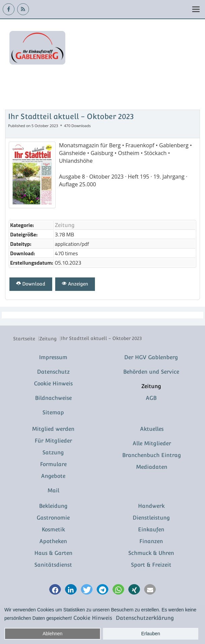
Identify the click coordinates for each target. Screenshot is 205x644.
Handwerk (151, 506)
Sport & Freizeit (151, 565)
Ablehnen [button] (52, 634)
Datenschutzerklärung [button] (145, 618)
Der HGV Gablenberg (151, 357)
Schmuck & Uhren (151, 553)
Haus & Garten (53, 553)
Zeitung (65, 225)
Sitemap (53, 412)
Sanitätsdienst (53, 565)
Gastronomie (53, 518)
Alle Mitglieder (152, 443)
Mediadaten (152, 467)
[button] (55, 590)
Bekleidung (53, 506)
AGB (151, 398)
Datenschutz (53, 372)
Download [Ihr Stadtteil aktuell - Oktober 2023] (31, 284)
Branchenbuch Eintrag (152, 455)
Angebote (53, 476)
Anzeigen (75, 284)
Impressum (53, 357)
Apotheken (53, 541)
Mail (53, 490)
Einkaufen (151, 529)
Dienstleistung (151, 518)
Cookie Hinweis (53, 384)
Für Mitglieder (53, 441)
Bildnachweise (53, 398)
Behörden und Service (151, 372)
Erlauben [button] (151, 634)
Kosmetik (53, 529)
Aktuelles (152, 429)
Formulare (53, 464)
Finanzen (151, 541)
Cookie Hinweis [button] (93, 618)
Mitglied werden (53, 429)
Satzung (53, 452)
